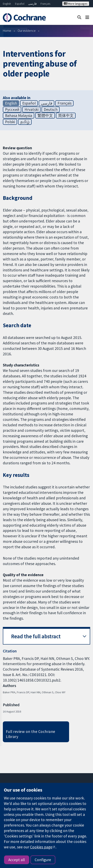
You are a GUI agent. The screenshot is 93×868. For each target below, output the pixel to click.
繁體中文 (45, 115)
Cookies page (41, 847)
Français (45, 4)
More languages (76, 4)
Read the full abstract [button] (36, 636)
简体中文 (66, 115)
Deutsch (51, 109)
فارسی (32, 4)
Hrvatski (32, 109)
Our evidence (27, 31)
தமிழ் (25, 122)
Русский (12, 109)
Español (20, 4)
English (7, 4)
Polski (10, 122)
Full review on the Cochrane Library (31, 734)
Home (7, 31)
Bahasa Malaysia (19, 115)
